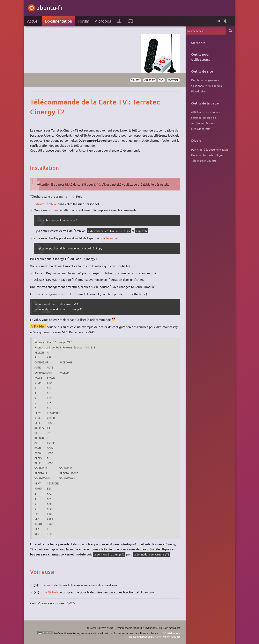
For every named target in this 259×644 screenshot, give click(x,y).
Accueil (33, 21)
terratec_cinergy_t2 (204, 118)
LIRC (97, 184)
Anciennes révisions (203, 123)
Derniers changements (205, 80)
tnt (161, 80)
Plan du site (198, 91)
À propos (103, 21)
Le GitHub (51, 592)
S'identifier (198, 43)
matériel (173, 80)
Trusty (135, 80)
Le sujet (48, 585)
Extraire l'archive (45, 204)
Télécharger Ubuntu (203, 161)
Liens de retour (200, 129)
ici (73, 196)
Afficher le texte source (206, 112)
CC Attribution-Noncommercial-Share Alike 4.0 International (155, 635)
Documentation (59, 21)
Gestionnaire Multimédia (207, 86)
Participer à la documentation (210, 149)
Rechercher (230, 31)
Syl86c (71, 603)
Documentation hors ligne (207, 155)
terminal (53, 210)
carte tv (149, 80)
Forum (83, 21)
